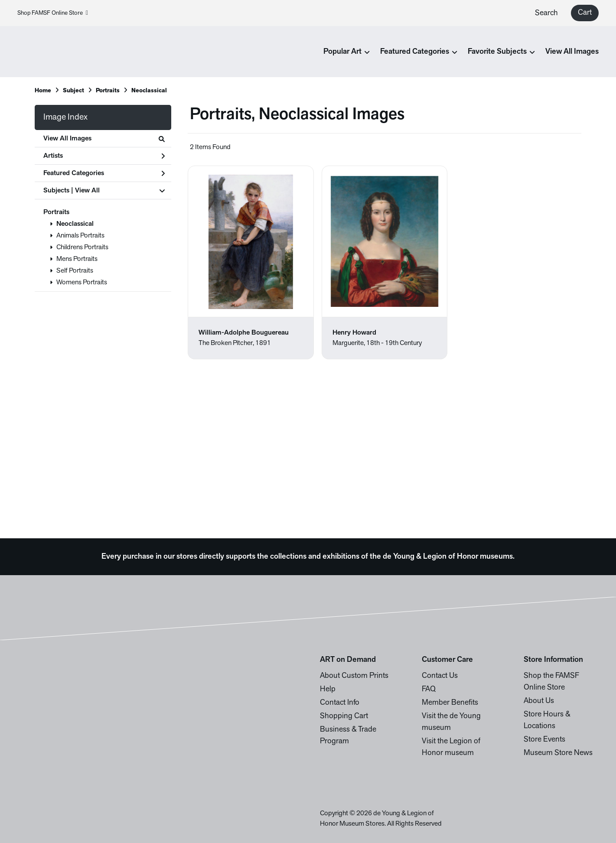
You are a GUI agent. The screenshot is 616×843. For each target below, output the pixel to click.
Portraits (56, 212)
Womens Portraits (82, 283)
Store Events (544, 740)
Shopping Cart (344, 716)
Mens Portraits (77, 259)
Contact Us (440, 676)
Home (43, 91)
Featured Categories (104, 173)
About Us (539, 701)
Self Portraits (75, 271)
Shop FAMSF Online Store (53, 13)
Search (546, 13)
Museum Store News (558, 753)
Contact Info (340, 703)
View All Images (572, 52)
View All (87, 191)
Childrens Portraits (82, 247)
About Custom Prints (354, 676)
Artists (104, 156)
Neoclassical (75, 224)
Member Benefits (450, 703)
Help (328, 689)
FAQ (429, 689)
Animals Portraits (80, 236)
